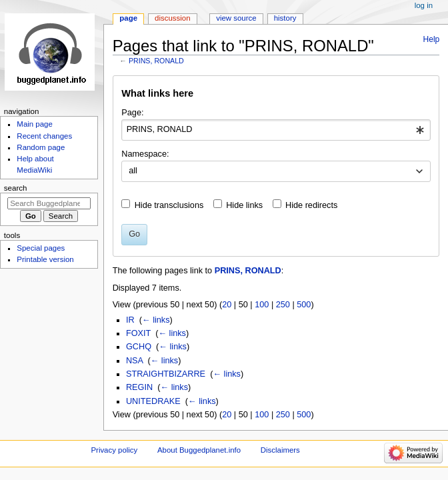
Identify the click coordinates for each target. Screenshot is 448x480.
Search (16, 188)
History (285, 18)
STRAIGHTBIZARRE (166, 374)
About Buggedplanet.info (199, 450)
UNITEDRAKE (153, 401)
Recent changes (44, 136)
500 (304, 305)
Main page (35, 124)
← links (156, 320)
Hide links (244, 205)
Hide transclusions (169, 205)
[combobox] (276, 130)
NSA (134, 361)
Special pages (41, 248)
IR (130, 320)
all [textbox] (133, 171)
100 (262, 305)
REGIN (139, 387)
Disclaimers (280, 450)
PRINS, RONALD (156, 61)
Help (432, 39)
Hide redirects (311, 205)
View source (236, 18)
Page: (132, 113)
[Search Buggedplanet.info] (49, 203)
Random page (41, 147)
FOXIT (138, 333)
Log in (424, 5)
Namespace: (145, 154)
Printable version (45, 259)
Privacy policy (114, 450)
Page (128, 18)
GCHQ (139, 347)
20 (227, 305)
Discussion (172, 18)
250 (283, 305)
